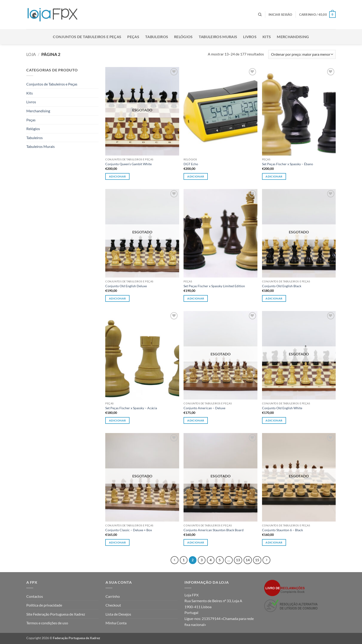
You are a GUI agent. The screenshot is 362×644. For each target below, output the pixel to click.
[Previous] (175, 560)
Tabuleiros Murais (218, 37)
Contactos (35, 596)
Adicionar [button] (196, 176)
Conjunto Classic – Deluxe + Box (129, 530)
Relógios (183, 37)
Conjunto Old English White (282, 408)
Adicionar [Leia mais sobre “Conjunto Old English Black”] (274, 298)
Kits (267, 37)
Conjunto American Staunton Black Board (214, 530)
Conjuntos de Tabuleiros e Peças (87, 37)
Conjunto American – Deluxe (204, 408)
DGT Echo (191, 164)
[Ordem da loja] (302, 54)
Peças (133, 37)
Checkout (113, 605)
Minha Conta (116, 623)
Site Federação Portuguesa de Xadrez (56, 614)
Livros (250, 37)
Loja (31, 54)
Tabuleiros (157, 37)
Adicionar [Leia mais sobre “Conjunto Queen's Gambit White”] (117, 176)
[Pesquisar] (260, 15)
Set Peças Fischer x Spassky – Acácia (131, 408)
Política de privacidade (44, 605)
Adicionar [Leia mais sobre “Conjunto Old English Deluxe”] (117, 298)
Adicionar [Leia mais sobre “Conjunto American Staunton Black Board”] (196, 542)
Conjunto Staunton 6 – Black (282, 530)
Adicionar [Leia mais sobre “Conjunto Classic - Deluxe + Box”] (117, 542)
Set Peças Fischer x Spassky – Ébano (288, 164)
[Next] (266, 560)
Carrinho (113, 596)
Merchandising (293, 37)
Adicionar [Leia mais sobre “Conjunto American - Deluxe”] (196, 420)
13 (238, 560)
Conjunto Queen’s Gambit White (128, 164)
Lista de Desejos (118, 614)
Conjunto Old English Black (282, 286)
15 (257, 560)
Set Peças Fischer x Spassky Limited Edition (214, 286)
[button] (280, 15)
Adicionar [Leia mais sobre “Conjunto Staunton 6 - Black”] (274, 542)
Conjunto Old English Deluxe (126, 286)
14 (248, 560)
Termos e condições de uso (47, 623)
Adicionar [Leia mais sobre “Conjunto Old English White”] (274, 420)
